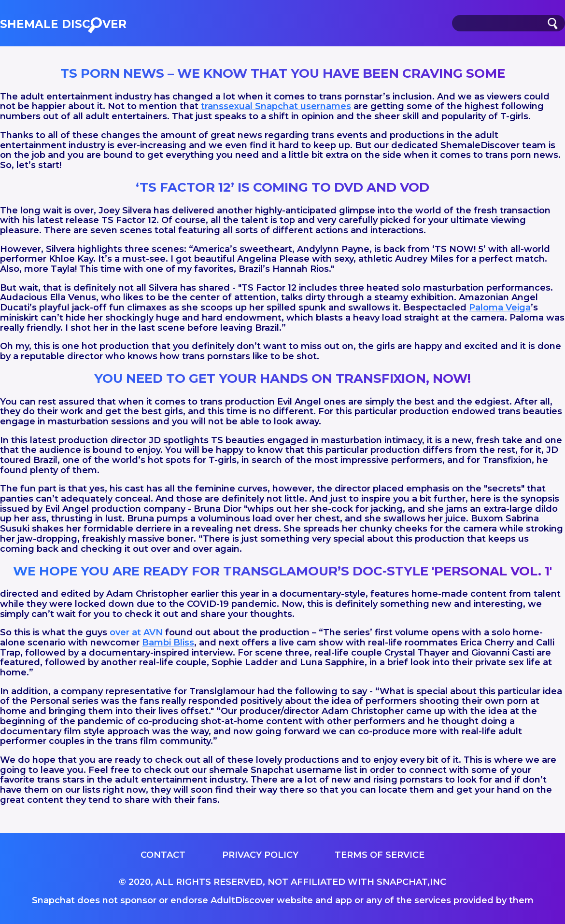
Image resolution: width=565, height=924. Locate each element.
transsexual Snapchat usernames (276, 106)
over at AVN (136, 632)
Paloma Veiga (500, 308)
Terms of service (380, 855)
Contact (163, 855)
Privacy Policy (260, 855)
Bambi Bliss (168, 643)
